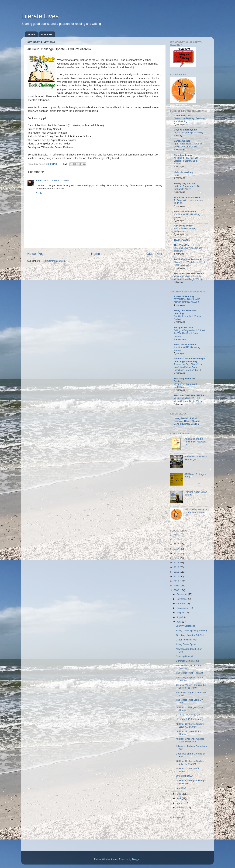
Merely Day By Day (184, 183)
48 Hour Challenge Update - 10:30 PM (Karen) (191, 740)
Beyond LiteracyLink (185, 130)
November (182, 599)
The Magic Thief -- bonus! (189, 673)
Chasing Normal (184, 656)
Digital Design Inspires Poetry (188, 132)
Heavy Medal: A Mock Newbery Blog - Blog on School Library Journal (187, 421)
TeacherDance (182, 240)
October (181, 603)
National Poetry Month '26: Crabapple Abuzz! (187, 188)
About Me (47, 34)
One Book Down (185, 776)
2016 (177, 553)
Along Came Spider (186, 644)
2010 (177, 581)
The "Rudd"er (181, 245)
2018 (177, 544)
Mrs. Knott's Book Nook (187, 197)
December (182, 594)
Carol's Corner (182, 141)
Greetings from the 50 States (191, 635)
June (179, 622)
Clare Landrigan (183, 155)
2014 (177, 563)
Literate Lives (40, 16)
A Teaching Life (182, 116)
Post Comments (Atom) (54, 261)
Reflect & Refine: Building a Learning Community (189, 360)
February (182, 808)
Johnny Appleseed (186, 626)
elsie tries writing (183, 172)
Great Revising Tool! (187, 640)
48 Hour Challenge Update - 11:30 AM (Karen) (191, 725)
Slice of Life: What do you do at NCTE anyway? (189, 264)
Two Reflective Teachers (187, 259)
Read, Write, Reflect (185, 212)
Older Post (154, 254)
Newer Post (36, 254)
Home (32, 34)
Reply (39, 193)
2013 (177, 567)
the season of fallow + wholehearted (185, 230)
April (179, 798)
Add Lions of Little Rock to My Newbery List (195, 442)
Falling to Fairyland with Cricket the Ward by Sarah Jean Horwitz (189, 333)
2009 (177, 586)
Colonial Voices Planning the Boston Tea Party (191, 686)
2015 (177, 558)
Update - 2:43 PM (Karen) (190, 719)
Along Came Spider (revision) (191, 630)
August (181, 613)
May (179, 794)
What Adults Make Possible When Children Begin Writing (188, 278)
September (183, 608)
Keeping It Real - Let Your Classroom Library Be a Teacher (186, 161)
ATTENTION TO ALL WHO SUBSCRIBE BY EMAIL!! (187, 301)
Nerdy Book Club (183, 327)
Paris (176, 175)
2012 (177, 572)
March (180, 803)
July (179, 617)
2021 (177, 535)
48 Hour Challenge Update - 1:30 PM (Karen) (191, 762)
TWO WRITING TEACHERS (189, 273)
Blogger (136, 859)
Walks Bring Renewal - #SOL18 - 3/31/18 (196, 511)
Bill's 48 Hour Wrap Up (188, 715)
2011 (177, 576)
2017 (177, 549)
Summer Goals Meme (187, 661)
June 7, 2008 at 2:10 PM (56, 181)
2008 (177, 590)
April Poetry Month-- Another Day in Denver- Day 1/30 (188, 145)
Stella (39, 181)
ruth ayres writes (183, 226)
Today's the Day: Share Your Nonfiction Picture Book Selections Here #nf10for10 (188, 367)
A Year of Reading (184, 296)
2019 (177, 540)
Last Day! (181, 788)
